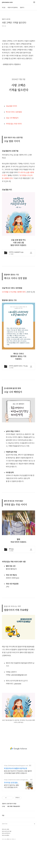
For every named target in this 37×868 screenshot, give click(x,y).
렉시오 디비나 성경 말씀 (14, 136)
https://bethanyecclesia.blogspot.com (16, 790)
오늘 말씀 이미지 (11, 130)
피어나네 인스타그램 (7, 856)
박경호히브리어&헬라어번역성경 (16, 793)
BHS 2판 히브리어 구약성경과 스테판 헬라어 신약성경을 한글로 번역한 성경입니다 (18, 797)
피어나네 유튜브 (6, 860)
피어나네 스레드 (6, 854)
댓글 (3, 840)
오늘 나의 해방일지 (12, 142)
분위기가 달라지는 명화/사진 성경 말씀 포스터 (11, 811)
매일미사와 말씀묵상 (13, 7)
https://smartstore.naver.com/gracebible (16, 804)
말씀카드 (22, 7)
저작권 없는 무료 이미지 (14, 148)
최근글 (4, 7)
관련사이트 (5, 848)
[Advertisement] (18, 44)
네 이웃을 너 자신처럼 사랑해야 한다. (14, 316)
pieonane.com (7, 2)
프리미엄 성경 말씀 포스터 (11, 807)
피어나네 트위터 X (6, 858)
